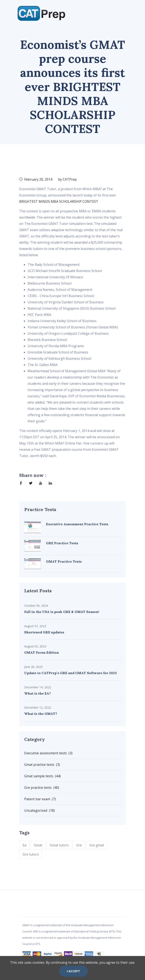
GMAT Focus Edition (42, 652)
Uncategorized (39, 810)
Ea (24, 845)
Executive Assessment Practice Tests (77, 524)
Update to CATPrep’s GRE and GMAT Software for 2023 (71, 673)
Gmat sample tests (43, 776)
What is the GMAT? (41, 714)
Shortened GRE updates (44, 632)
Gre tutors (31, 854)
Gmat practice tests (42, 765)
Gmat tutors (59, 845)
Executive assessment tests (48, 753)
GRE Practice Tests (62, 543)
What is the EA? (38, 693)
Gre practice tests (42, 788)
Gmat (38, 845)
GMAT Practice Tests (64, 561)
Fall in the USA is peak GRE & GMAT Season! (62, 612)
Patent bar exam (40, 799)
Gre (79, 845)
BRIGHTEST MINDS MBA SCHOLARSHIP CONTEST (59, 201)
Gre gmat (97, 845)
